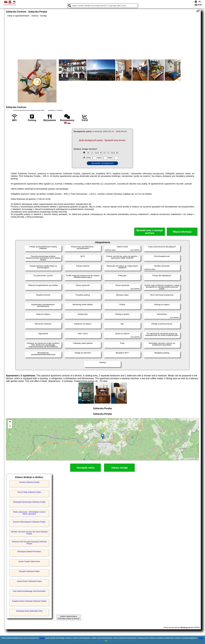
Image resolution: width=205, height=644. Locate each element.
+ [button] (10, 422)
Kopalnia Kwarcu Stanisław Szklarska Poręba (29, 601)
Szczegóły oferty (85, 468)
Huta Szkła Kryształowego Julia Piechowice (29, 591)
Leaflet (182, 459)
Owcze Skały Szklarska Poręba (29, 492)
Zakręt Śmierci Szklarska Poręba (29, 581)
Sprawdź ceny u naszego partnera (150, 232)
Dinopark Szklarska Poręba (29, 571)
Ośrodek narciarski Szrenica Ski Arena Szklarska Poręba (29, 533)
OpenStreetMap (193, 459)
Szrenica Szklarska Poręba (29, 482)
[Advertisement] (102, 38)
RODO (201, 638)
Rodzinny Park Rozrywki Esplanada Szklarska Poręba (29, 543)
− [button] (10, 426)
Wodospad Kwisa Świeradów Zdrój (29, 611)
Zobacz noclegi (120, 468)
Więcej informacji (182, 232)
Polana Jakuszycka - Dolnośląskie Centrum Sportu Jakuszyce (29, 513)
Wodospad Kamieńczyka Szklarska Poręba (29, 502)
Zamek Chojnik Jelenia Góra (29, 561)
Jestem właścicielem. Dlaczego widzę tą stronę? (69, 617)
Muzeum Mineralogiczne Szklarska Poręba (29, 522)
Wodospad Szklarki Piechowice (29, 552)
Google (42, 638)
